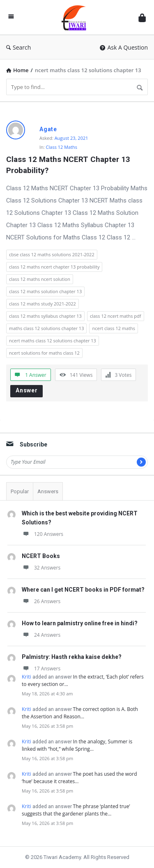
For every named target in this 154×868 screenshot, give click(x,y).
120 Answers (43, 534)
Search (18, 47)
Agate (48, 129)
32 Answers (41, 568)
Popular (20, 491)
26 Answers (41, 601)
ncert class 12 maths (114, 328)
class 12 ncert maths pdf (116, 316)
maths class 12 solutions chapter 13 (46, 328)
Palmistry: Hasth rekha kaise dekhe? (72, 657)
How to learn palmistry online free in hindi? (80, 623)
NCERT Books (41, 556)
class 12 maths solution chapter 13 (45, 291)
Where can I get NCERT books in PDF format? (83, 590)
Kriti (26, 677)
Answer (27, 390)
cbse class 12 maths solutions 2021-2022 (52, 254)
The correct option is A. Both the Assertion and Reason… (80, 713)
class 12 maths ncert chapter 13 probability (54, 267)
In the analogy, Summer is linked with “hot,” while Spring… (77, 745)
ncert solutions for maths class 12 (44, 353)
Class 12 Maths (62, 147)
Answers (48, 491)
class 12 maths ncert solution (40, 279)
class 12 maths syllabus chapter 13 (45, 316)
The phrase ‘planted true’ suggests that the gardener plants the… (76, 810)
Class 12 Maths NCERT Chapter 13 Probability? (69, 165)
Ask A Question (124, 47)
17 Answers (41, 669)
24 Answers (41, 635)
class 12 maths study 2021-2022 (43, 304)
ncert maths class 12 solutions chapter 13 (53, 341)
